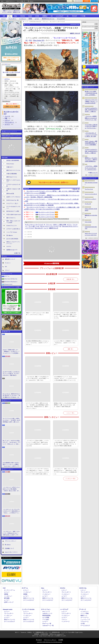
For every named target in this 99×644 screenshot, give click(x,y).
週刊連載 (7, 598)
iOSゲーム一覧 (47, 624)
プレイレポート (12, 19)
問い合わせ (31, 1)
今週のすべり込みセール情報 (13, 190)
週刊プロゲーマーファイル (13, 170)
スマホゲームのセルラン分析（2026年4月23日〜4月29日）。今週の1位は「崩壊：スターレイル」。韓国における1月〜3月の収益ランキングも (65, 315)
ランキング (94, 1)
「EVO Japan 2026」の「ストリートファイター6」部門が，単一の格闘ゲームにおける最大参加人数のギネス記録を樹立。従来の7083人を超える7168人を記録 (91, 135)
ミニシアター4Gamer (12, 232)
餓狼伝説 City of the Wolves (91, 216)
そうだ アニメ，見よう (12, 203)
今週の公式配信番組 (12, 174)
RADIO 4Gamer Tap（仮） (13, 200)
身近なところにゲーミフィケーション (13, 243)
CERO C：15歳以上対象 (60, 225)
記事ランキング (9, 602)
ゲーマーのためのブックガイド (13, 207)
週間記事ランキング (10, 259)
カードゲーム (85, 617)
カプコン (7, 79)
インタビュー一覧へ (71, 479)
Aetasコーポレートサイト (11, 552)
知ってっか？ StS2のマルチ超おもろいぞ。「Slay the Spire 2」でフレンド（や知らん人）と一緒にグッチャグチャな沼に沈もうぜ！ (11, 442)
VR (52, 16)
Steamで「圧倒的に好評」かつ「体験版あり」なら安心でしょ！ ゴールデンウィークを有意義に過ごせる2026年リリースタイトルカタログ (12, 352)
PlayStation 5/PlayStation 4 (11, 282)
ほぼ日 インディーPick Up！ (14, 197)
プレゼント (8, 263)
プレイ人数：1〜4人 (34, 226)
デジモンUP (88, 204)
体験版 (30, 19)
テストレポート (9, 122)
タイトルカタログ (29, 600)
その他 (83, 624)
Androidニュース (47, 613)
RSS (2, 1)
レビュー (4, 19)
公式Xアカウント (10, 1)
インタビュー (22, 19)
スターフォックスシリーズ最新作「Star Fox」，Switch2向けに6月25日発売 (91, 102)
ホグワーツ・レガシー (91, 199)
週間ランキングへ (94, 173)
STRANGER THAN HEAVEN (91, 228)
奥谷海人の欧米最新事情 (13, 160)
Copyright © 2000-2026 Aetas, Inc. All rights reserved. (49, 642)
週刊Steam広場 (10, 194)
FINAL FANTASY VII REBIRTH (91, 210)
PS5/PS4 (23, 16)
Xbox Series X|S (38, 40)
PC (10, 16)
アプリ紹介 (46, 620)
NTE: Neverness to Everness (91, 183)
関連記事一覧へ (76, 189)
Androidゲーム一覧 (48, 625)
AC (68, 16)
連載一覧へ (18, 253)
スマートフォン (46, 609)
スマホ (37, 16)
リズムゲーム (85, 621)
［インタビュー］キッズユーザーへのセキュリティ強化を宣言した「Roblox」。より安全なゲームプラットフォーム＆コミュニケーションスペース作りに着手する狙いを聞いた (11, 511)
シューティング (85, 620)
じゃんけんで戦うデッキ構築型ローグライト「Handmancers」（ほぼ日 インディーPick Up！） (65, 343)
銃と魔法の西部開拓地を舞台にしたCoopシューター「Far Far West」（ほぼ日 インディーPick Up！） (38, 343)
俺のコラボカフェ (11, 218)
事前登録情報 (46, 615)
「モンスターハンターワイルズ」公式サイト (53, 182)
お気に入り (78, 1)
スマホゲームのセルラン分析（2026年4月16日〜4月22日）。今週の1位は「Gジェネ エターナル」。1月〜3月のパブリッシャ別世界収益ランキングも (91, 151)
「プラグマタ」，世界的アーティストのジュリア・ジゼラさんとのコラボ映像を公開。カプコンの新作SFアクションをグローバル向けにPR (91, 168)
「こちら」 (59, 634)
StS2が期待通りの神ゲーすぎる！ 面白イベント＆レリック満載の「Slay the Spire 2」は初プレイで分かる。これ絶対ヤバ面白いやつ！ (12, 465)
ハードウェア (60, 16)
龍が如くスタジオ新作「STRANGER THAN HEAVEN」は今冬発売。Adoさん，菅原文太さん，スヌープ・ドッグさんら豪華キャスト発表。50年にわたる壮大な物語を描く (91, 93)
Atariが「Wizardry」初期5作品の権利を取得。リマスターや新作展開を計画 (91, 143)
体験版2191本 (16, 12)
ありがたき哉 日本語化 (12, 239)
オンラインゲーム (9, 590)
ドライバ (7, 270)
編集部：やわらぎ (75, 33)
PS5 (30, 40)
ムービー (37, 19)
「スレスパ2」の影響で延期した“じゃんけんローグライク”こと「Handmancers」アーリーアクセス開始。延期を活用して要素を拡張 (91, 118)
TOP (4, 16)
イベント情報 (85, 613)
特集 (6, 118)
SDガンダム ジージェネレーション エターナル (91, 234)
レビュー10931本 (7, 12)
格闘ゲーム (84, 615)
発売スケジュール (29, 598)
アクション (49, 225)
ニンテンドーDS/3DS (28, 609)
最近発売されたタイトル (48, 19)
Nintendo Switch (8, 284)
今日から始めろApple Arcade (14, 214)
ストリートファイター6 (91, 194)
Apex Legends (88, 222)
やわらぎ (54, 228)
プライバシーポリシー (11, 541)
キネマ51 (9, 246)
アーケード (83, 609)
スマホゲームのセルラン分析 (13, 185)
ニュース (7, 116)
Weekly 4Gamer (10, 164)
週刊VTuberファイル (12, 177)
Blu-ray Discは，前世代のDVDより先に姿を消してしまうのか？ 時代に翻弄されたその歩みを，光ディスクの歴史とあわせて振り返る (11, 396)
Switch (30, 16)
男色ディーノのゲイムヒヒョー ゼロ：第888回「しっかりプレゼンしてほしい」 (37, 314)
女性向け (45, 16)
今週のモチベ (10, 167)
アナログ (74, 16)
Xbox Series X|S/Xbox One (11, 279)
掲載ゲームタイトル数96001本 (11, 11)
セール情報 (46, 617)
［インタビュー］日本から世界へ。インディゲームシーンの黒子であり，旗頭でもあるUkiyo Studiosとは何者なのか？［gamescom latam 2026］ (38, 443)
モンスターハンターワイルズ (11, 72)
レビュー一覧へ (71, 413)
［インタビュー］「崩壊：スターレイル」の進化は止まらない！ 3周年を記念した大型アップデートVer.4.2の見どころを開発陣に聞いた (11, 533)
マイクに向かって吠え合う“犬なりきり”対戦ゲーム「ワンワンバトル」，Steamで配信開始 (91, 126)
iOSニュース (46, 611)
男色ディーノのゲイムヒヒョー (13, 181)
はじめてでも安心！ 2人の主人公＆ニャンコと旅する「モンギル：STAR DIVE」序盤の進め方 (11, 373)
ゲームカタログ (61, 19)
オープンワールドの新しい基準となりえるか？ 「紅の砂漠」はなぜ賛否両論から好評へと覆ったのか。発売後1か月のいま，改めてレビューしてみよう (11, 420)
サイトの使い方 (21, 1)
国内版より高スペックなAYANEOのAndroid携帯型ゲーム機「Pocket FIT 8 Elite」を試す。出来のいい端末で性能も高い (65, 405)
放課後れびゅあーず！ (12, 250)
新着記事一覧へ (71, 279)
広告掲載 (61, 640)
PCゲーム (7, 276)
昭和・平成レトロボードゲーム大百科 (13, 222)
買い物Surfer (10, 235)
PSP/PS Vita (83, 588)
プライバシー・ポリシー (50, 640)
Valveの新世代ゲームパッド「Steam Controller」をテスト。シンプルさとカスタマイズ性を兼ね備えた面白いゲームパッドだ (65, 378)
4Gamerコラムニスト (12, 225)
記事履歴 (86, 1)
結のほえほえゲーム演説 (13, 211)
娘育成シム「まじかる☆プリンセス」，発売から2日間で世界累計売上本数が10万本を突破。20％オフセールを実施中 (91, 160)
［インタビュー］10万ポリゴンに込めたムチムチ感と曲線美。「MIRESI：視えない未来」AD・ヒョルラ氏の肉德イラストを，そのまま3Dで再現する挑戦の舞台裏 (11, 489)
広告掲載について (9, 548)
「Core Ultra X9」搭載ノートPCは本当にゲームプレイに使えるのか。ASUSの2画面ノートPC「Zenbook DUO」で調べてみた (38, 378)
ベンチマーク (66, 621)
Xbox (16, 16)
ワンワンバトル (89, 189)
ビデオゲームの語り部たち (13, 229)
